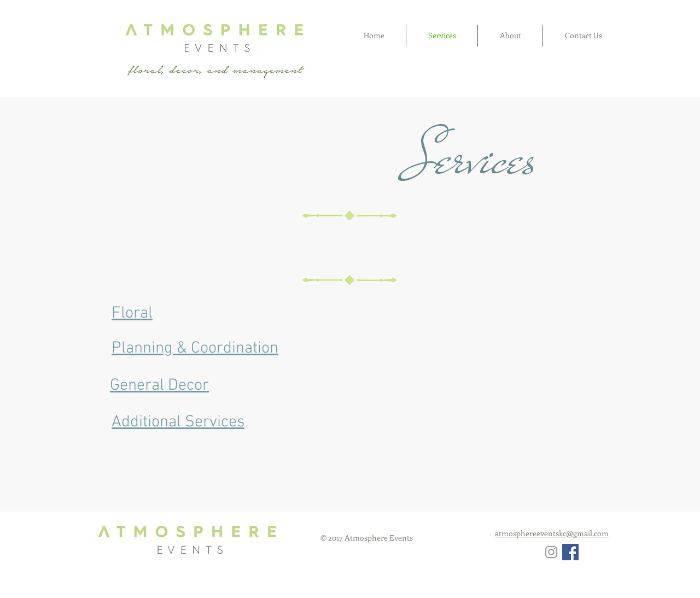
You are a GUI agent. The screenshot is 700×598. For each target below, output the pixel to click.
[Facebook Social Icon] (570, 552)
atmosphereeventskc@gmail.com (552, 533)
